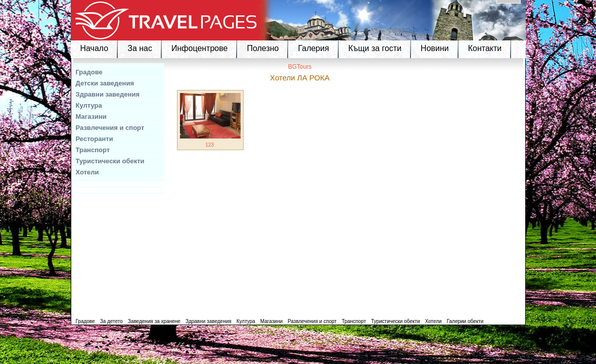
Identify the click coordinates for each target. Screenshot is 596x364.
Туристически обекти (110, 161)
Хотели (87, 172)
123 (210, 145)
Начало (95, 48)
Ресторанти (95, 139)
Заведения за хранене (154, 321)
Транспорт (93, 150)
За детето (111, 321)
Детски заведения (105, 83)
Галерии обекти (465, 321)
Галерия (313, 48)
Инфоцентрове (199, 48)
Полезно (263, 48)
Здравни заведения (108, 94)
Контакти (485, 48)
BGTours (300, 67)
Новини (435, 48)
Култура (89, 105)
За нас (140, 48)
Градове (89, 72)
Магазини (91, 117)
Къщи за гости (375, 48)
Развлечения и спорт (110, 128)
